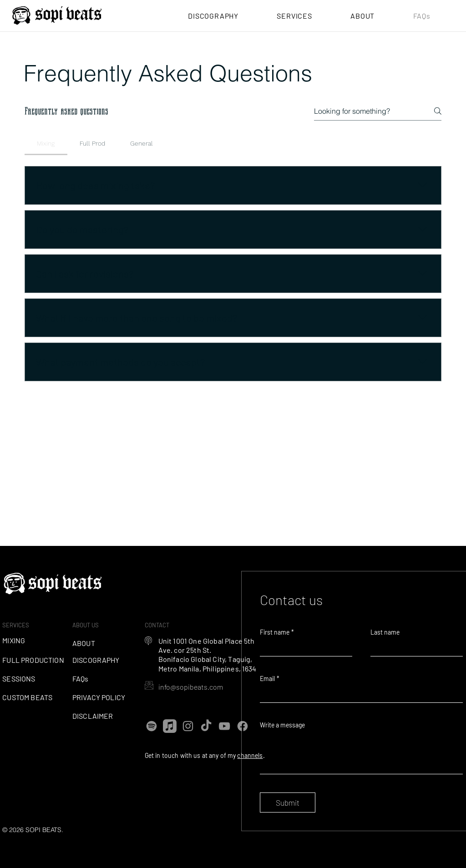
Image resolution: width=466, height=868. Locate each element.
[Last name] (414, 648)
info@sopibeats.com (191, 687)
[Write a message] (361, 753)
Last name (385, 632)
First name (277, 632)
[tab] (46, 143)
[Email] (359, 694)
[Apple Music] (170, 726)
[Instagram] (188, 726)
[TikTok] (206, 726)
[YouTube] (224, 726)
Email (270, 679)
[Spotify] (152, 726)
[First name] (303, 648)
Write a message (282, 725)
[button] (294, 16)
